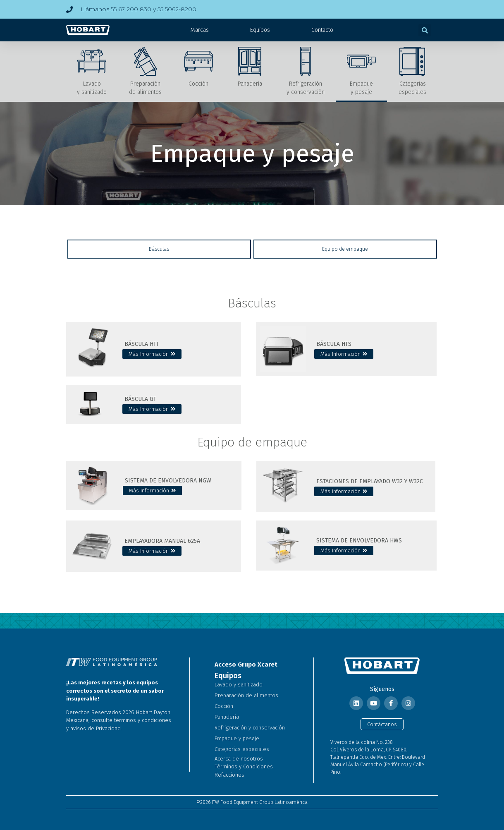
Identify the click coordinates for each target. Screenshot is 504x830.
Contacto (322, 30)
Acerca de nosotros (239, 759)
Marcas (200, 30)
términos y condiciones (143, 720)
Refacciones (229, 775)
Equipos (260, 30)
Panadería (227, 717)
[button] (425, 30)
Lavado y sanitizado (239, 685)
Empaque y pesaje (237, 738)
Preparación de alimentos (246, 695)
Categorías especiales (242, 749)
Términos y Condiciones (244, 766)
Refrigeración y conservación (250, 728)
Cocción (224, 706)
